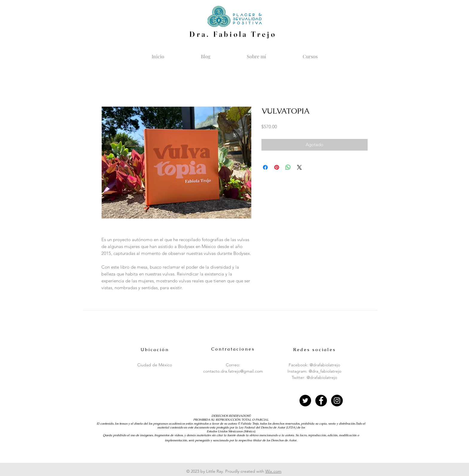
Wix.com (273, 471)
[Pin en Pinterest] (277, 167)
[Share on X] (299, 167)
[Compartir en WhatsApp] (288, 167)
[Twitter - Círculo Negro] (305, 401)
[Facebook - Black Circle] (321, 401)
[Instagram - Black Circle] (337, 401)
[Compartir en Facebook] (265, 167)
